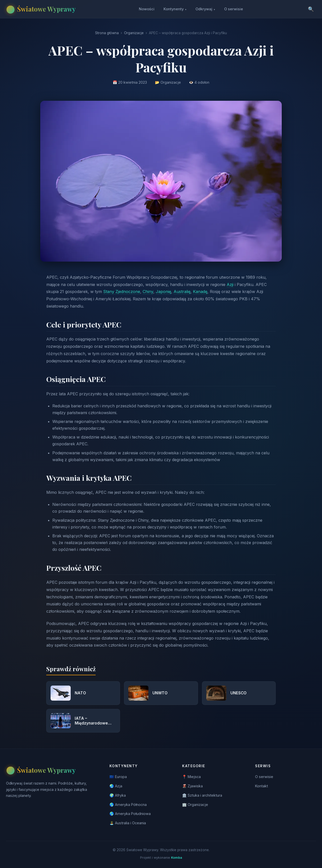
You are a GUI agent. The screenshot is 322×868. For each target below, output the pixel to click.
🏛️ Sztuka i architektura (202, 795)
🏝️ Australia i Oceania (128, 823)
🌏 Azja (116, 786)
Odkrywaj (205, 9)
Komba (177, 858)
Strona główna (107, 33)
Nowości (147, 9)
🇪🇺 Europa (118, 777)
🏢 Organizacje (195, 805)
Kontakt (261, 786)
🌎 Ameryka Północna (128, 805)
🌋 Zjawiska (192, 786)
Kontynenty (175, 9)
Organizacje (134, 33)
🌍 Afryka (118, 795)
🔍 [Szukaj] (311, 9)
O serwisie (234, 9)
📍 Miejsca (191, 777)
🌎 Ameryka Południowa (130, 814)
